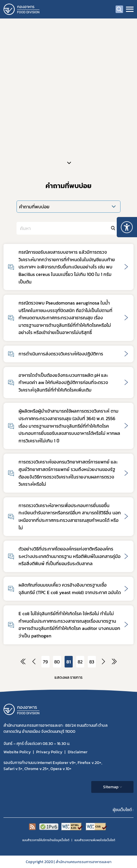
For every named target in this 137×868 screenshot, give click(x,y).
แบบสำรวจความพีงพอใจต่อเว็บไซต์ (95, 840)
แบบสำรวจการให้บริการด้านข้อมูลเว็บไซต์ (46, 840)
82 (80, 662)
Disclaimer (78, 752)
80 (57, 662)
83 (92, 662)
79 (45, 662)
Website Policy (17, 752)
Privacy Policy (49, 752)
